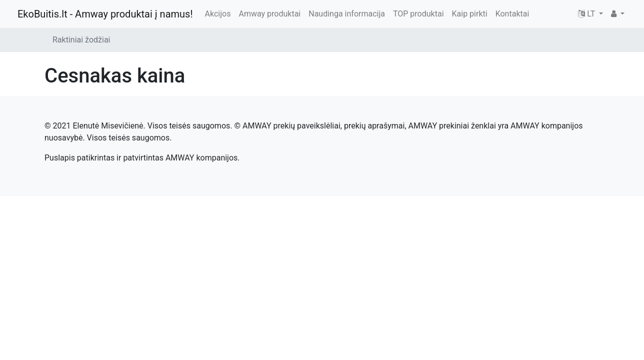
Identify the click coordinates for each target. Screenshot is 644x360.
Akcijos (218, 14)
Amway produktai (269, 14)
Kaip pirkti (470, 14)
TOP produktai (418, 14)
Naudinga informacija (347, 14)
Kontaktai (512, 14)
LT (587, 14)
